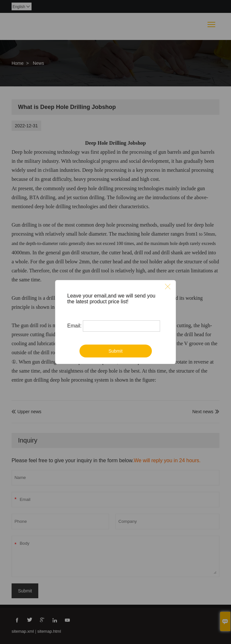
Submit (116, 351)
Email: (74, 326)
